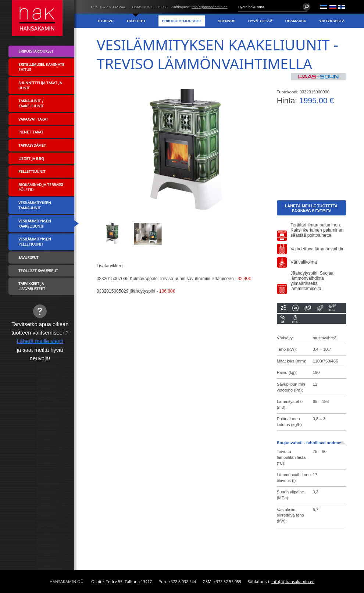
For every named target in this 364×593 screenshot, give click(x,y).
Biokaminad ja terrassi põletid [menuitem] (41, 187)
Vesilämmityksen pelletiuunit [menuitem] (35, 242)
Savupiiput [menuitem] (28, 257)
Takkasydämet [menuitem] (32, 145)
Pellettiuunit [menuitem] (32, 171)
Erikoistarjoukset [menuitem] (181, 21)
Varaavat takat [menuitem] (33, 119)
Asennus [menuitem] (226, 21)
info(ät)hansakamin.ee (210, 7)
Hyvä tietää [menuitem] (260, 21)
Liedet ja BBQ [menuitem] (31, 158)
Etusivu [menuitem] (106, 21)
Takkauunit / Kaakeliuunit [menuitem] (31, 103)
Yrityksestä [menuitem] (332, 21)
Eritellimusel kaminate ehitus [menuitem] (41, 67)
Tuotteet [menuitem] (136, 21)
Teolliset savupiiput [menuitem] (38, 271)
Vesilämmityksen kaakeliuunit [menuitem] (35, 224)
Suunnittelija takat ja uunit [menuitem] (40, 85)
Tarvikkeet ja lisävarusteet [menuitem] (32, 286)
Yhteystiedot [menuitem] (331, 35)
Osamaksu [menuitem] (296, 21)
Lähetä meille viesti (40, 341)
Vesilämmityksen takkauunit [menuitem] (35, 205)
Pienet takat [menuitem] (31, 132)
